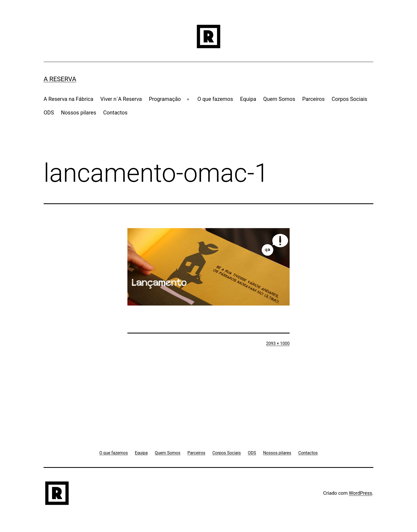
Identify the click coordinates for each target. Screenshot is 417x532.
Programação (165, 99)
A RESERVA (60, 79)
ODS (49, 113)
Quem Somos (279, 99)
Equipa (248, 99)
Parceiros (313, 99)
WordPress (360, 493)
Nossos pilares (78, 113)
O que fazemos (215, 99)
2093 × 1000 (278, 343)
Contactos (115, 113)
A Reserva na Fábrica (68, 99)
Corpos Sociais (349, 99)
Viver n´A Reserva (121, 99)
